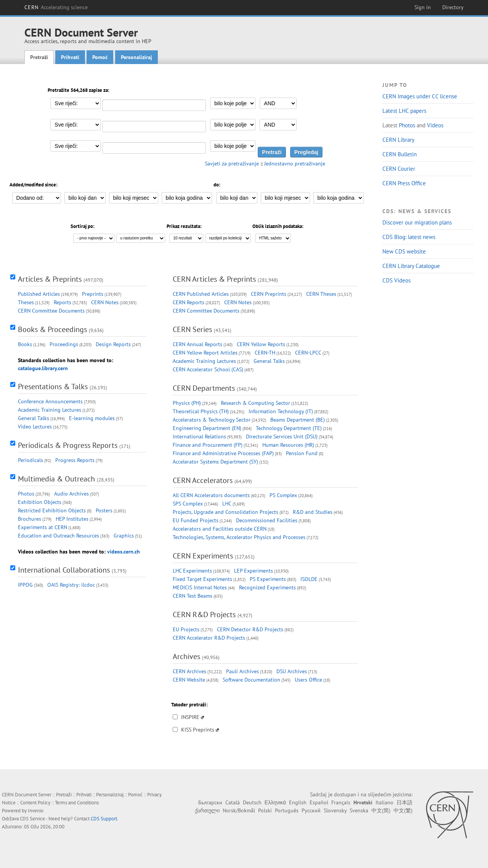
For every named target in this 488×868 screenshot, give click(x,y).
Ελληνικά (275, 802)
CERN (56, 7)
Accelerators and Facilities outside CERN (220, 529)
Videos (435, 125)
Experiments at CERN (43, 527)
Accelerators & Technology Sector (212, 420)
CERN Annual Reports (197, 344)
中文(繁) (403, 810)
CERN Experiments (203, 556)
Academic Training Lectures (50, 410)
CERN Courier (399, 169)
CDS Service (32, 819)
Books (25, 344)
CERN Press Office (404, 183)
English (298, 802)
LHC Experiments (192, 571)
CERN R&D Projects (204, 614)
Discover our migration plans (417, 222)
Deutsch (252, 802)
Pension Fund (302, 453)
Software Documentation (251, 680)
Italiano (384, 802)
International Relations (199, 436)
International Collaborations (64, 570)
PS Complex (283, 495)
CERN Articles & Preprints (214, 279)
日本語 (405, 802)
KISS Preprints (198, 730)
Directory (453, 7)
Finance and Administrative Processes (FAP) (223, 453)
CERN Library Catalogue (411, 266)
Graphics (124, 536)
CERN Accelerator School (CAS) (208, 369)
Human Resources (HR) (288, 445)
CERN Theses (321, 294)
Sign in (423, 7)
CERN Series (192, 329)
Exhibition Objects (40, 502)
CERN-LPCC (308, 353)
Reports (63, 302)
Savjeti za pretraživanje (232, 164)
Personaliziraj (136, 57)
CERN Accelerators (203, 480)
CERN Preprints (269, 294)
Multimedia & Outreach (56, 479)
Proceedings (64, 344)
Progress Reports (75, 460)
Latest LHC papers (404, 111)
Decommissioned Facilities (267, 520)
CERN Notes (105, 302)
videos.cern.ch (124, 552)
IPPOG (25, 585)
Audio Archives (71, 494)
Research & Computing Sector (255, 403)
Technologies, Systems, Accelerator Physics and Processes (239, 537)
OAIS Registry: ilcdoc (71, 585)
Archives (186, 656)
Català (233, 802)
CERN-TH (265, 353)
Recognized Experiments (267, 587)
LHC (227, 504)
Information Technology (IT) (281, 411)
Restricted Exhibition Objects (52, 510)
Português (287, 810)
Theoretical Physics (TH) (201, 411)
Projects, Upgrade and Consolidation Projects (226, 512)
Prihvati (70, 57)
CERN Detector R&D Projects (250, 629)
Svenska (359, 810)
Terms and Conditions (77, 803)
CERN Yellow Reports (261, 344)
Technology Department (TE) (289, 428)
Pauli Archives (242, 671)
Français (341, 802)
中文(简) (381, 810)
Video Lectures (35, 427)
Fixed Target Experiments (202, 579)
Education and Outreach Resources (59, 536)
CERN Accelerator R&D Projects (209, 638)
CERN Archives (189, 671)
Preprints (93, 294)
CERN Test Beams (193, 596)
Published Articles (39, 294)
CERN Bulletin (400, 154)
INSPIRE (190, 717)
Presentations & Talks (53, 387)
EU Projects (186, 629)
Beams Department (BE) (298, 420)
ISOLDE (309, 579)
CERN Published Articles (201, 294)
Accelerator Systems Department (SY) (215, 462)
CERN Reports (189, 302)
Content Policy (35, 803)
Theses (26, 302)
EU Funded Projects (196, 520)
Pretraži (39, 57)
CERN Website (189, 680)
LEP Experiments (254, 571)
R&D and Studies (313, 512)
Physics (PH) (187, 403)
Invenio (36, 811)
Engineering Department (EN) (207, 428)
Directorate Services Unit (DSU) (282, 436)
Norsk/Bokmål (239, 810)
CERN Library (398, 140)
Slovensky (335, 810)
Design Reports (113, 344)
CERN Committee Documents (51, 311)
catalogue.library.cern (43, 368)
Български (210, 802)
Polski (265, 810)
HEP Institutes (72, 519)
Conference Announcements (50, 401)
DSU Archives (292, 671)
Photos (407, 125)
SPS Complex (188, 504)
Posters (104, 510)
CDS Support (104, 819)
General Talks (34, 418)
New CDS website (404, 251)
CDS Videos (396, 280)
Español (319, 802)
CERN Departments (204, 388)
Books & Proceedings (52, 329)
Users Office (308, 680)
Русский (311, 810)
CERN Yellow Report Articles (205, 353)
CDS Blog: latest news (409, 237)
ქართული (207, 810)
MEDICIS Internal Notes (200, 587)
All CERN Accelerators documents (211, 495)
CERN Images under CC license (420, 96)
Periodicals (30, 460)
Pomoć (100, 57)
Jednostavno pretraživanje (295, 164)
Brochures (30, 519)
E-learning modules (92, 418)
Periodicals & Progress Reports (68, 445)
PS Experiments (268, 579)
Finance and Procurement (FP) (208, 445)
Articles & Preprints (50, 279)
